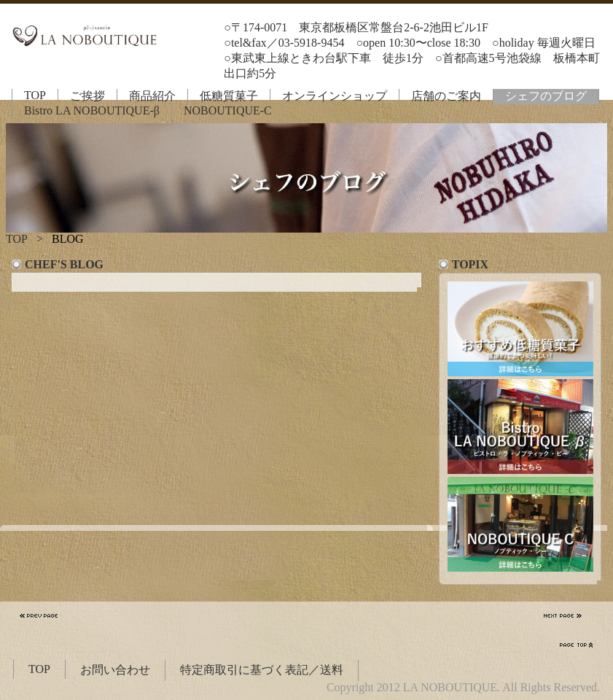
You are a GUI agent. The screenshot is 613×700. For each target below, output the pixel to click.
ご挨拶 (87, 96)
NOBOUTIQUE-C (228, 110)
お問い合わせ (115, 670)
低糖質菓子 (229, 96)
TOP (35, 95)
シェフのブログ (546, 96)
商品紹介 (152, 96)
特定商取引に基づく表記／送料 (262, 670)
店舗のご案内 (446, 96)
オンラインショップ (335, 96)
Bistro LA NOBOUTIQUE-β (92, 110)
